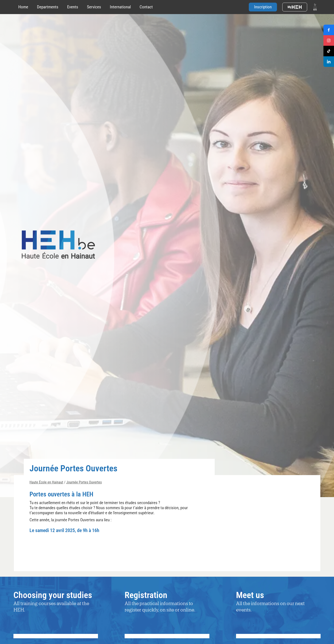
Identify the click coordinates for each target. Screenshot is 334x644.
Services (94, 7)
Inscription (263, 7)
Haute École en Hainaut (46, 482)
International (120, 7)
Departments (48, 7)
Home (23, 7)
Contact (146, 7)
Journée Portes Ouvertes (84, 482)
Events (73, 7)
